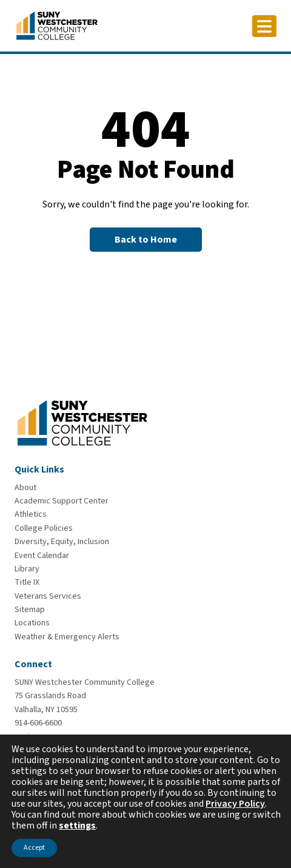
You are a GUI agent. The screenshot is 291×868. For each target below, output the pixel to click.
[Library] (27, 569)
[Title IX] (27, 582)
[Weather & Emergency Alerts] (67, 637)
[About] (25, 488)
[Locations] (32, 623)
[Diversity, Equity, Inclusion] (62, 542)
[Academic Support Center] (62, 501)
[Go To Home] (57, 25)
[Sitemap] (30, 610)
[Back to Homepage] (146, 240)
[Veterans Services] (48, 596)
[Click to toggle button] (264, 26)
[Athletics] (31, 514)
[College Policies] (44, 528)
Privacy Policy (235, 804)
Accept (34, 848)
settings (77, 826)
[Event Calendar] (42, 556)
